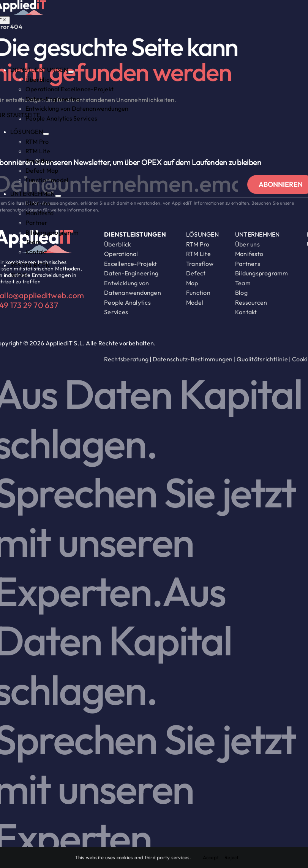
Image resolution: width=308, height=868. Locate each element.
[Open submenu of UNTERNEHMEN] (58, 196)
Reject (231, 857)
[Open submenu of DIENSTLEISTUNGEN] (71, 72)
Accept (211, 857)
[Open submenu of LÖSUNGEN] (46, 134)
